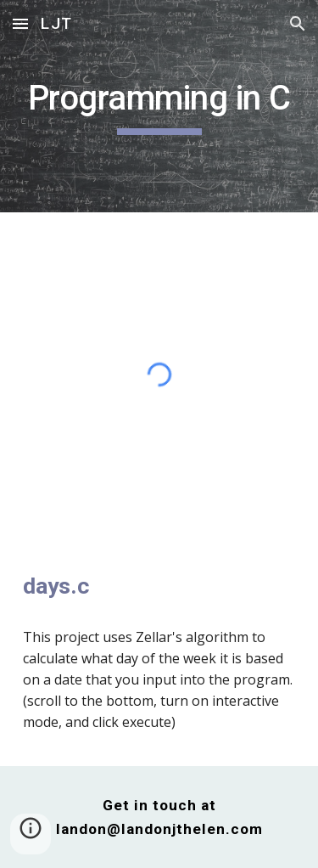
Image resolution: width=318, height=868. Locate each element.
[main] (159, 106)
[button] (20, 23)
